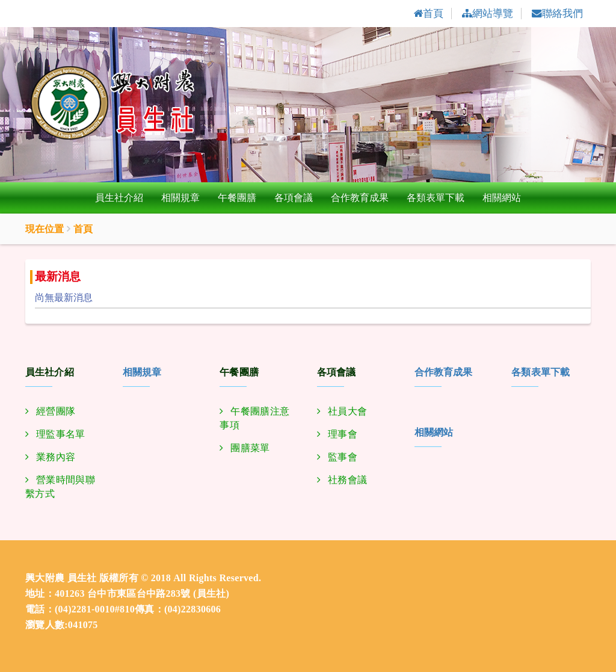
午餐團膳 (237, 198)
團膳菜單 (250, 449)
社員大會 (347, 412)
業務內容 (56, 458)
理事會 (343, 435)
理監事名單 (61, 435)
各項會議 (294, 198)
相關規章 (180, 198)
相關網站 (502, 198)
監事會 (343, 458)
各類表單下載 (436, 198)
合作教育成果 (360, 198)
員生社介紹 (119, 198)
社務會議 (347, 480)
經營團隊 (56, 412)
